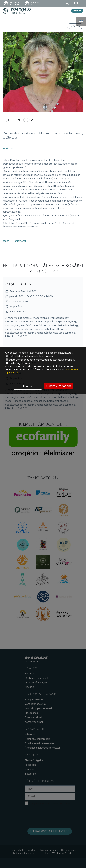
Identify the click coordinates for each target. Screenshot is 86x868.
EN (78, 3)
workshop (8, 148)
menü (81, 21)
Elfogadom (28, 386)
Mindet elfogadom (58, 386)
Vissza (75, 26)
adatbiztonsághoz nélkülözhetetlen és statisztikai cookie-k (40, 360)
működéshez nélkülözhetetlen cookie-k (29, 356)
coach (6, 241)
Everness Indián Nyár (13, 3)
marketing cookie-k (18, 363)
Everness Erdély (32, 3)
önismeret (20, 241)
